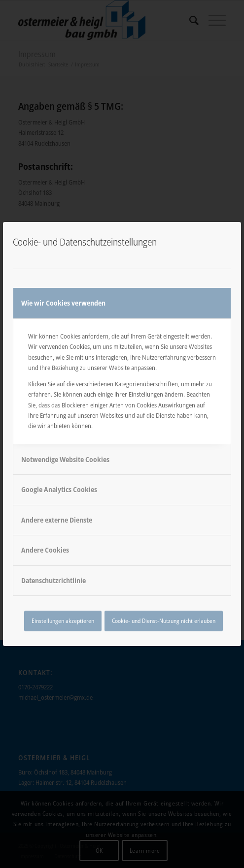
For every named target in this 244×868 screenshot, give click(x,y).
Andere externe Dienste (57, 520)
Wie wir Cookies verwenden (63, 303)
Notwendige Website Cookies (65, 459)
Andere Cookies (45, 550)
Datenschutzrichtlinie (53, 580)
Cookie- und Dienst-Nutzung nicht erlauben (164, 621)
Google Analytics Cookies (59, 489)
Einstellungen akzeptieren (63, 621)
